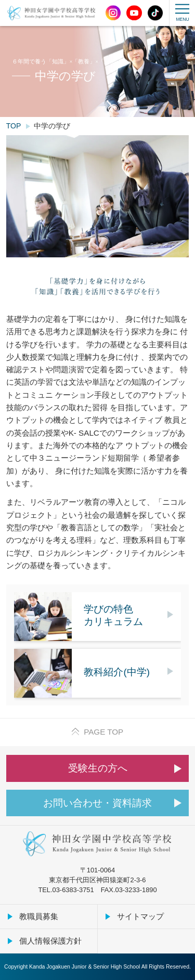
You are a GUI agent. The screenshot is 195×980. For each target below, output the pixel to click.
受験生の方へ (98, 768)
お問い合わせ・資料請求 (97, 803)
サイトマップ (140, 916)
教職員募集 (39, 916)
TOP (14, 126)
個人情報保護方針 (50, 941)
